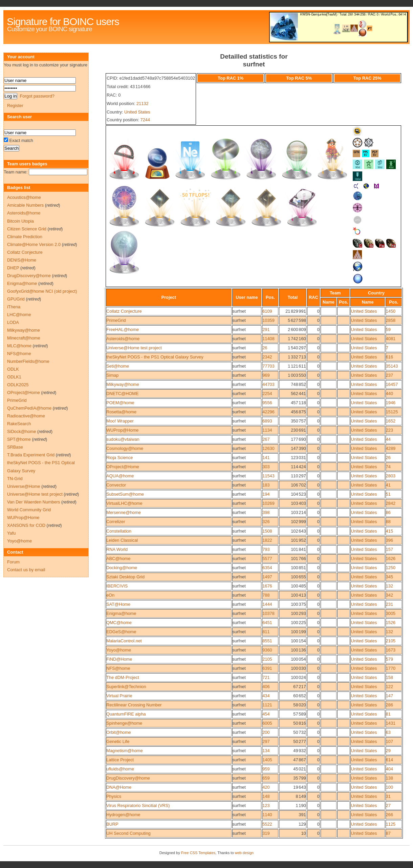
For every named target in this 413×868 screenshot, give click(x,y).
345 (389, 577)
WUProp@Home (122, 430)
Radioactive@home (26, 416)
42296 (268, 412)
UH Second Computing (128, 833)
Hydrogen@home (123, 815)
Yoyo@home (119, 650)
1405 (267, 760)
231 (389, 604)
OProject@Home (123, 467)
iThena (14, 307)
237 (389, 375)
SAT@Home (118, 604)
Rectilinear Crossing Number (134, 705)
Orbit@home (119, 732)
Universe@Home (24, 486)
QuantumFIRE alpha (126, 714)
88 (388, 522)
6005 (267, 723)
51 (388, 494)
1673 (391, 650)
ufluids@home (120, 769)
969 (266, 375)
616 (389, 357)
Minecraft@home (24, 338)
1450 (391, 311)
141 (266, 458)
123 (266, 805)
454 (266, 714)
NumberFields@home (28, 361)
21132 (143, 104)
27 (388, 805)
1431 (391, 723)
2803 (391, 476)
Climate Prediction (25, 237)
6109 (267, 311)
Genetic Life (118, 741)
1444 (267, 604)
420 (266, 787)
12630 (268, 448)
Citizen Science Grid (27, 229)
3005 (391, 613)
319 (266, 833)
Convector (116, 485)
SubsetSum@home (125, 494)
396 (389, 540)
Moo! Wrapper (120, 421)
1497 (267, 577)
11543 (268, 476)
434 (266, 696)
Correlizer (116, 522)
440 (389, 394)
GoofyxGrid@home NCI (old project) (42, 291)
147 (389, 696)
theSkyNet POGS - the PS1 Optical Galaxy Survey (155, 357)
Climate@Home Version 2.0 (34, 244)
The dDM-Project (123, 677)
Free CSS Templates (198, 853)
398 (266, 512)
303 (266, 467)
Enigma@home (121, 613)
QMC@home (119, 623)
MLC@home (19, 346)
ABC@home (118, 559)
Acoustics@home (24, 197)
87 (388, 833)
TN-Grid (15, 479)
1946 (391, 403)
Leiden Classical (122, 540)
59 (388, 329)
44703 (268, 384)
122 (389, 687)
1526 (391, 623)
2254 (267, 394)
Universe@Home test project (134, 348)
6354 (267, 568)
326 (266, 522)
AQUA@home (120, 476)
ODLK (13, 369)
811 (266, 632)
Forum (13, 562)
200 (266, 732)
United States (137, 112)
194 (266, 494)
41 (388, 485)
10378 (268, 613)
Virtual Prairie (119, 696)
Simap (112, 375)
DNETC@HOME (122, 394)
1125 (391, 824)
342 (389, 595)
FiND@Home (119, 659)
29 (388, 751)
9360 (267, 650)
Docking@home (122, 568)
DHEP (13, 268)
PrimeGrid (116, 320)
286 (389, 705)
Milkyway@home (123, 384)
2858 (391, 320)
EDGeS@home (121, 632)
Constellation (119, 531)
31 (388, 796)
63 (388, 732)
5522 (267, 824)
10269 (268, 503)
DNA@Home (119, 787)
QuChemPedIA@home (29, 408)
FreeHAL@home (123, 329)
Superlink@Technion (126, 687)
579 (389, 659)
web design (244, 853)
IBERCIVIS (117, 586)
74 (388, 467)
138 (389, 778)
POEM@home (120, 403)
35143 (392, 366)
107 (389, 741)
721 (266, 677)
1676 (267, 586)
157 (389, 549)
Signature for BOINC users (63, 22)
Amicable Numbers (25, 205)
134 (266, 751)
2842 (391, 503)
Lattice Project (120, 760)
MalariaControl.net (124, 641)
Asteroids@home (123, 339)
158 (389, 677)
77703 (268, 366)
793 (266, 549)
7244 (145, 120)
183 (266, 485)
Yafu (11, 533)
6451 (267, 623)
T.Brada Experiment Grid (31, 455)
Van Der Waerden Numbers (34, 502)
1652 (391, 421)
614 (389, 760)
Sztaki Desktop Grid (125, 577)
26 (265, 348)
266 (389, 815)
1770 (391, 668)
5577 (267, 559)
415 (389, 531)
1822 (267, 540)
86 (388, 512)
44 (388, 439)
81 (388, 714)
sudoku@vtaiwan (123, 439)
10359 (268, 320)
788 (266, 595)
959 (266, 769)
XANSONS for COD (26, 525)
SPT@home (19, 439)
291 (266, 329)
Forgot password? (37, 96)
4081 (391, 339)
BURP (112, 824)
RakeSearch (19, 424)
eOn (110, 595)
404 (389, 769)
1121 (267, 705)
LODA (13, 322)
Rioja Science (119, 458)
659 (266, 778)
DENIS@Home (22, 260)
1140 (267, 815)
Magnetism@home (125, 751)
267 (266, 439)
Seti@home (118, 366)
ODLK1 (14, 377)
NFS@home (118, 668)
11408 (268, 339)
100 (389, 787)
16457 (392, 384)
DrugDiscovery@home (128, 778)
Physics (114, 796)
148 (266, 796)
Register (15, 106)
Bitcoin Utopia (20, 221)
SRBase (15, 447)
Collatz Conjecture (124, 311)
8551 (267, 641)
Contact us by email (26, 570)
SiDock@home (22, 431)
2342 (267, 357)
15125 (392, 412)
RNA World (117, 549)
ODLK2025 (18, 385)
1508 (267, 531)
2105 (391, 641)
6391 (267, 668)
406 (266, 687)
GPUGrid (16, 299)
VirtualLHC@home (124, 503)
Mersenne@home (124, 512)
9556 (267, 403)
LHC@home (19, 315)
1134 (267, 430)
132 (389, 586)
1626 (391, 559)
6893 (267, 421)
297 (266, 741)
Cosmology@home (125, 448)
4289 (391, 448)
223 (389, 430)
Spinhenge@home (124, 723)
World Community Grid (29, 510)
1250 (391, 568)
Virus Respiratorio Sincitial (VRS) (138, 805)
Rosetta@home (121, 412)
